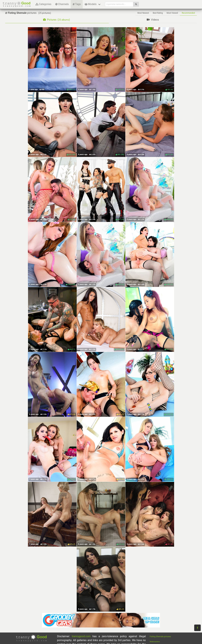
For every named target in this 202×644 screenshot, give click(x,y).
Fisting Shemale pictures (160, 637)
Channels (62, 4)
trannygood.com (81, 636)
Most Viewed (172, 13)
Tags (77, 4)
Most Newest (143, 13)
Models (91, 4)
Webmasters (155, 642)
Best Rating (158, 13)
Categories (43, 4)
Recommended (188, 13)
